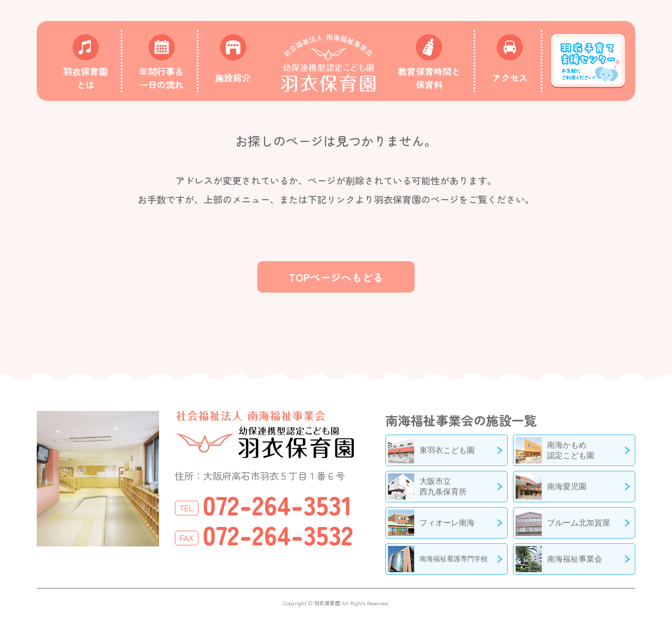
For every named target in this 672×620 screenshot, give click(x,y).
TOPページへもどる (336, 277)
